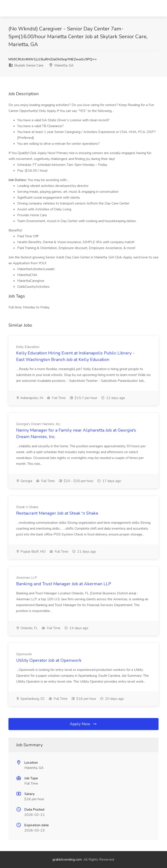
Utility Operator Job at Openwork (49, 660)
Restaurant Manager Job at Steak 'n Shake (57, 513)
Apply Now (83, 724)
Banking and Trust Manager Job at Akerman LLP (64, 584)
